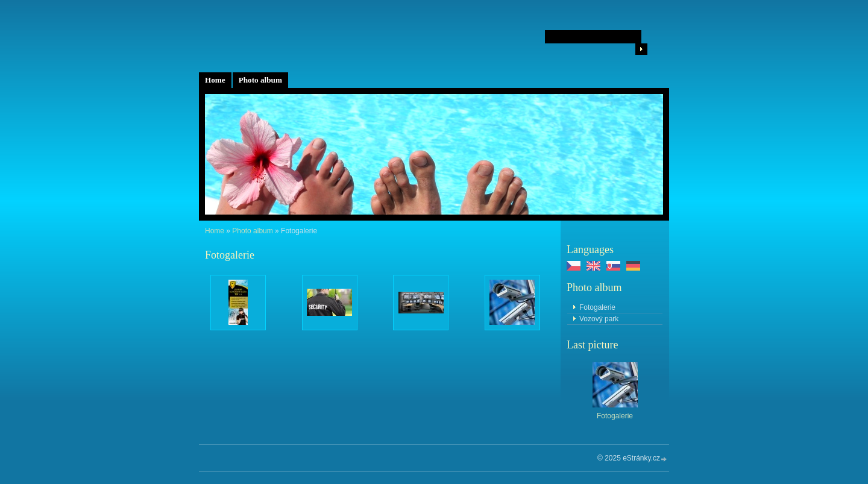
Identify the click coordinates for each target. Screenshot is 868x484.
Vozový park (599, 319)
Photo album (260, 80)
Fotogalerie (597, 307)
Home (215, 80)
